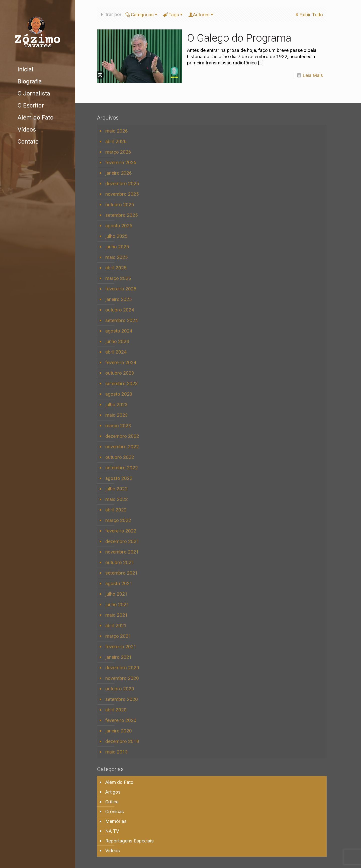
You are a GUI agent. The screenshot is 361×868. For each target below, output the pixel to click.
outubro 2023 (120, 373)
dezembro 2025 (122, 184)
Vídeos (113, 851)
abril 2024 (116, 352)
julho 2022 (116, 489)
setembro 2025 (122, 215)
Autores (201, 15)
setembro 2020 (122, 699)
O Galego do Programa (239, 38)
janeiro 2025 (119, 299)
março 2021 (118, 636)
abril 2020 (116, 710)
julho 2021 (116, 594)
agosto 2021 (119, 583)
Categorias (142, 15)
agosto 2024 (119, 331)
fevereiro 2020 (121, 720)
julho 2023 (116, 405)
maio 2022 (117, 499)
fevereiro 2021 (121, 647)
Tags (173, 15)
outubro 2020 (120, 689)
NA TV (112, 831)
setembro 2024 (122, 320)
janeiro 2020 (119, 731)
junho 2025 (117, 247)
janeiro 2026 (119, 173)
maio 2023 (117, 415)
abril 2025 (116, 268)
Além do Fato (119, 782)
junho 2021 (117, 605)
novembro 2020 (122, 678)
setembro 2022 (122, 468)
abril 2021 (116, 626)
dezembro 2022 (122, 436)
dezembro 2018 (122, 741)
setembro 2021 (122, 573)
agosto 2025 (119, 226)
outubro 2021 (120, 562)
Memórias (116, 821)
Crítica (112, 802)
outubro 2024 (120, 310)
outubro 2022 (120, 457)
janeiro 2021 (119, 657)
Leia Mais (313, 75)
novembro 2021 (122, 552)
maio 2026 (117, 131)
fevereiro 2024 (121, 362)
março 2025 (118, 278)
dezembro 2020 (122, 668)
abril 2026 (116, 141)
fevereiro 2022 (121, 531)
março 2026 (118, 152)
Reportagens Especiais (129, 841)
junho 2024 (117, 341)
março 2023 (118, 426)
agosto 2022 (119, 478)
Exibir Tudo (309, 15)
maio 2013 (117, 752)
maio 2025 (117, 257)
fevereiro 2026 (121, 162)
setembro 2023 (122, 384)
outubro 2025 (120, 205)
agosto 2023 (119, 394)
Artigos (113, 792)
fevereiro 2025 (121, 289)
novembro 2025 (122, 194)
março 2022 (118, 520)
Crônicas (115, 811)
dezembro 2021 (122, 541)
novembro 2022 (122, 447)
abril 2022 (116, 510)
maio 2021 (117, 615)
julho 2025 (116, 236)
